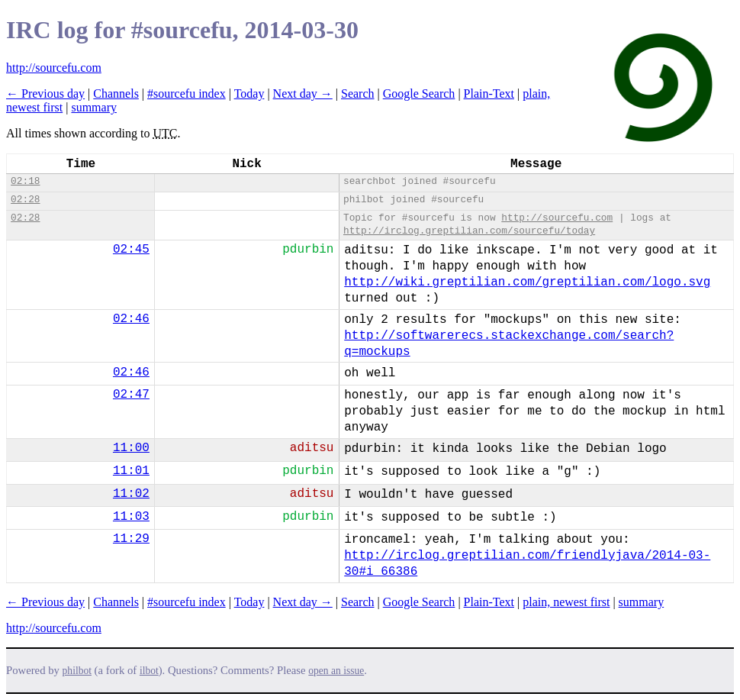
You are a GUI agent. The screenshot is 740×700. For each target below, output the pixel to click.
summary (94, 107)
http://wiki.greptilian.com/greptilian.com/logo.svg (527, 282)
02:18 (25, 181)
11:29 (131, 539)
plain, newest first (566, 602)
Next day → (303, 94)
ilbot (149, 671)
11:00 (131, 448)
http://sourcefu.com (54, 68)
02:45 (131, 250)
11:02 (131, 494)
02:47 (131, 395)
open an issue (336, 671)
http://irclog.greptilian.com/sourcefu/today (469, 231)
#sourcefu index (187, 94)
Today (249, 94)
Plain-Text (489, 94)
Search (358, 94)
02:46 (131, 319)
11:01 (131, 471)
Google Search (419, 94)
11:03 (131, 517)
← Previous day (45, 94)
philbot (77, 671)
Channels (116, 94)
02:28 (25, 200)
